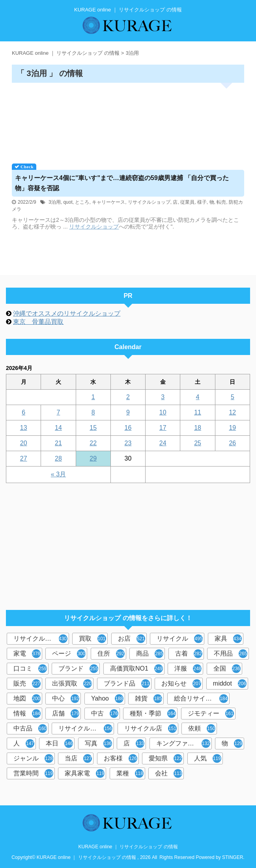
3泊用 (55, 202)
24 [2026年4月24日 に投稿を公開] (163, 443)
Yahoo (107, 699)
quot (68, 202)
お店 (132, 639)
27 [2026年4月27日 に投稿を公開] (24, 458)
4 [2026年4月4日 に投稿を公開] (198, 397)
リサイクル (180, 639)
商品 (150, 654)
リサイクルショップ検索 (86, 729)
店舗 (66, 714)
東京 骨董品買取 (38, 322)
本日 (59, 743)
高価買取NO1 (136, 669)
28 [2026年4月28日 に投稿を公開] (58, 458)
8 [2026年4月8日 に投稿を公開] (93, 412)
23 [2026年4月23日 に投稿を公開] (128, 443)
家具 (228, 639)
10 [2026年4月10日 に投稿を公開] (163, 412)
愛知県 (165, 758)
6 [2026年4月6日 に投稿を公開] (23, 412)
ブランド (78, 669)
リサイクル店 (150, 729)
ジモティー (211, 714)
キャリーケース (108, 202)
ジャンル (33, 758)
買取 (93, 639)
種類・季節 (153, 714)
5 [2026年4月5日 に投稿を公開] (233, 397)
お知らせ (181, 684)
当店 (78, 758)
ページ (69, 654)
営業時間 (33, 773)
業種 (130, 773)
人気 (208, 758)
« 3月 (58, 474)
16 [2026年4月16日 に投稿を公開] (128, 428)
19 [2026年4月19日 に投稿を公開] (232, 428)
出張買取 (72, 684)
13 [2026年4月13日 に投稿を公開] (24, 428)
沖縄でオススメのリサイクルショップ (67, 313)
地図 (27, 699)
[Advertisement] (128, 120)
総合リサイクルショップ (202, 699)
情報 (27, 714)
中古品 (30, 729)
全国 (227, 669)
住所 (111, 654)
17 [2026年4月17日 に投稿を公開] (163, 428)
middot (230, 684)
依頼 (202, 729)
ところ (82, 202)
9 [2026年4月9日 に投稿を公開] (128, 412)
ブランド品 (127, 684)
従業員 (187, 202)
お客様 (121, 758)
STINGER (233, 857)
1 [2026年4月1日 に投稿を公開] (93, 397)
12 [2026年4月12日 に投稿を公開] (232, 412)
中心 (66, 699)
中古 (105, 714)
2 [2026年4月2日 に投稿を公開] (128, 397)
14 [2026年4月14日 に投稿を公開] (58, 428)
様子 (202, 202)
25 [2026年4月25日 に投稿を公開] (198, 443)
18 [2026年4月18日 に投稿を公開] (198, 428)
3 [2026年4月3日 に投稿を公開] (163, 397)
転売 (221, 202)
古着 (189, 654)
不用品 (231, 654)
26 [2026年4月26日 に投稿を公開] (232, 443)
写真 (98, 743)
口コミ (30, 669)
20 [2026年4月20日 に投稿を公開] (24, 443)
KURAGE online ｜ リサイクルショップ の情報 (128, 847)
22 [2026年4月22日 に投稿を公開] (93, 443)
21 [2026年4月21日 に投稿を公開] (58, 443)
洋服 (188, 669)
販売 (27, 684)
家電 (27, 654)
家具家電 (85, 773)
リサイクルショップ (149, 202)
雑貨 (149, 699)
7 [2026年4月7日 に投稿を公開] (58, 412)
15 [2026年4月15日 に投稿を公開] (93, 428)
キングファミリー (183, 743)
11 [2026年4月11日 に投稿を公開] (198, 412)
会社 (169, 773)
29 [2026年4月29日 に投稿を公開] (93, 458)
